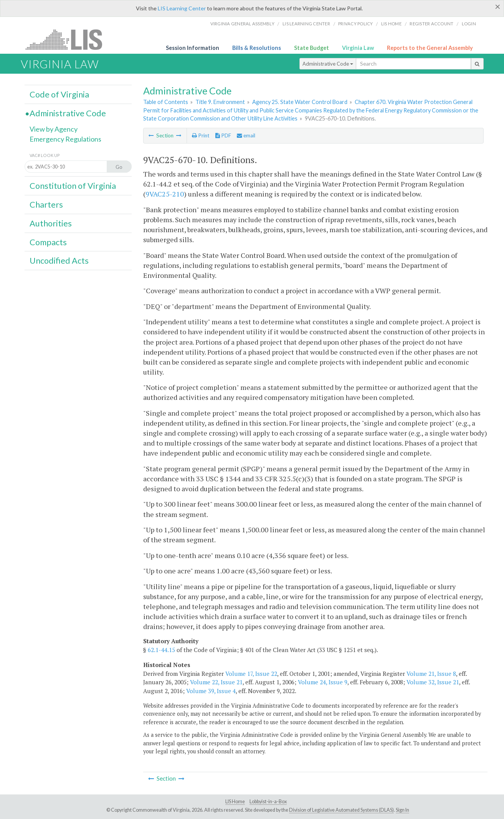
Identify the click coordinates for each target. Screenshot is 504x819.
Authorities (51, 223)
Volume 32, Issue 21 (433, 682)
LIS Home (235, 802)
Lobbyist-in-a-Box (268, 802)
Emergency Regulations (65, 139)
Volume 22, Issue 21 (216, 682)
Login (469, 24)
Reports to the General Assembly (430, 48)
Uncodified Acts (59, 261)
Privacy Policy (356, 24)
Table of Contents (166, 102)
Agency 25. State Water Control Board (300, 102)
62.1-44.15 (161, 650)
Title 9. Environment (220, 102)
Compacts (48, 242)
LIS (68, 39)
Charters (46, 205)
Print (201, 135)
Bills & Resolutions (257, 48)
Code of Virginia (59, 94)
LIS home (391, 24)
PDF (223, 135)
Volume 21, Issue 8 (431, 674)
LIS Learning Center (182, 8)
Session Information (193, 48)
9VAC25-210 (165, 194)
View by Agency (54, 129)
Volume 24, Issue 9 (323, 682)
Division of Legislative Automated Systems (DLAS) (341, 810)
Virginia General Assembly (242, 24)
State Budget (311, 48)
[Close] (498, 7)
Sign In (402, 810)
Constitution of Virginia (73, 186)
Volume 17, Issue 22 (251, 674)
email (246, 135)
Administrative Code (328, 64)
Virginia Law (358, 48)
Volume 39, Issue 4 (211, 691)
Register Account (431, 24)
